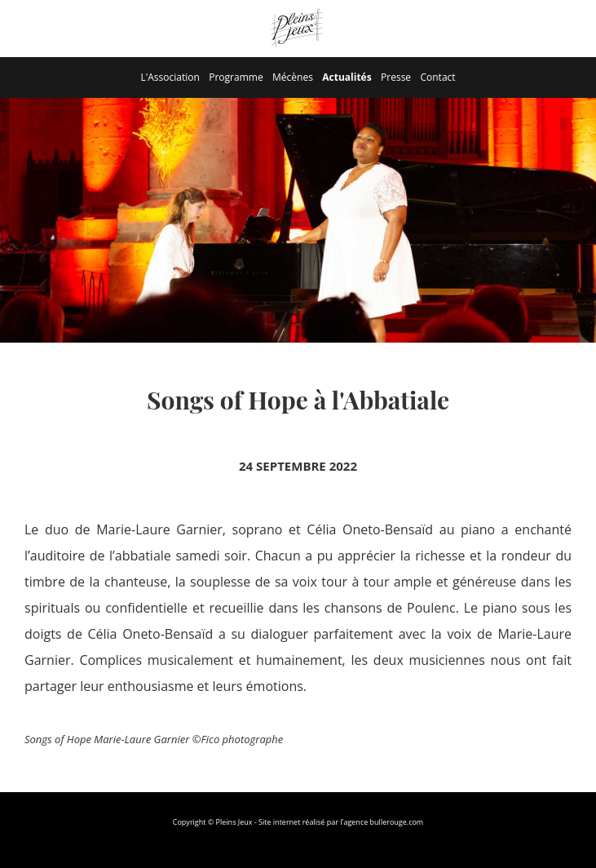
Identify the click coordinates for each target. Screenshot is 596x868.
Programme (236, 77)
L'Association (170, 77)
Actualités (347, 77)
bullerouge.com (397, 822)
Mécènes (293, 77)
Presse (396, 77)
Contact (437, 77)
